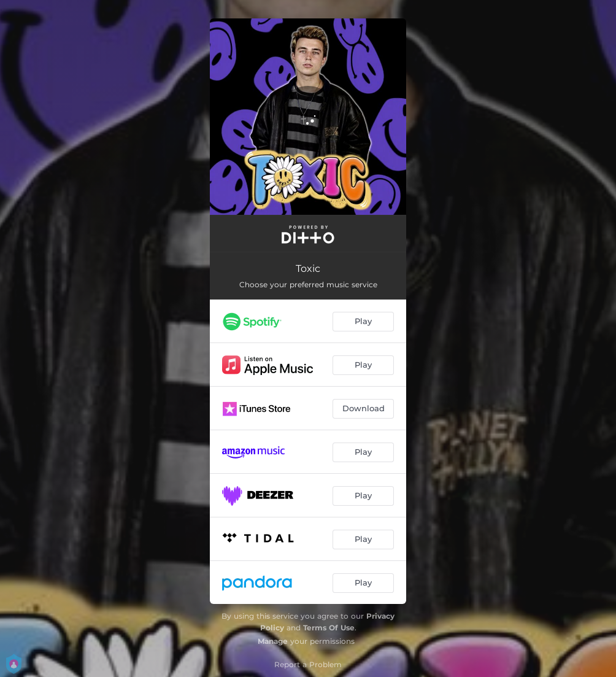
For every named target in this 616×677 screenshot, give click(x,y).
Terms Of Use (329, 628)
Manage (273, 641)
